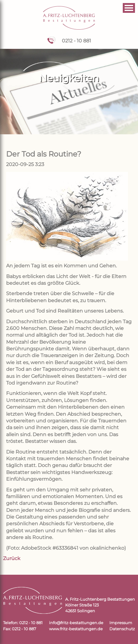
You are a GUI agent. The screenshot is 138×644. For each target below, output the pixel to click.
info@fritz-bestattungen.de (76, 623)
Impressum (121, 623)
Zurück (12, 558)
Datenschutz (122, 629)
